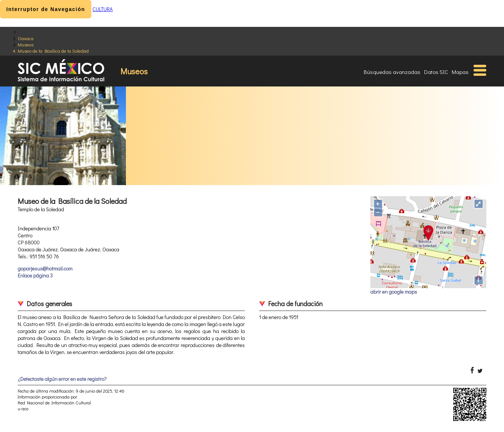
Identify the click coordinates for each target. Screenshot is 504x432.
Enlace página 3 (35, 275)
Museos (26, 44)
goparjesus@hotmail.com (45, 268)
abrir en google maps (394, 292)
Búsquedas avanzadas (392, 72)
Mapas (460, 72)
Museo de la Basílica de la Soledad (53, 51)
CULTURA (103, 9)
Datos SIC (436, 72)
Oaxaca (26, 38)
